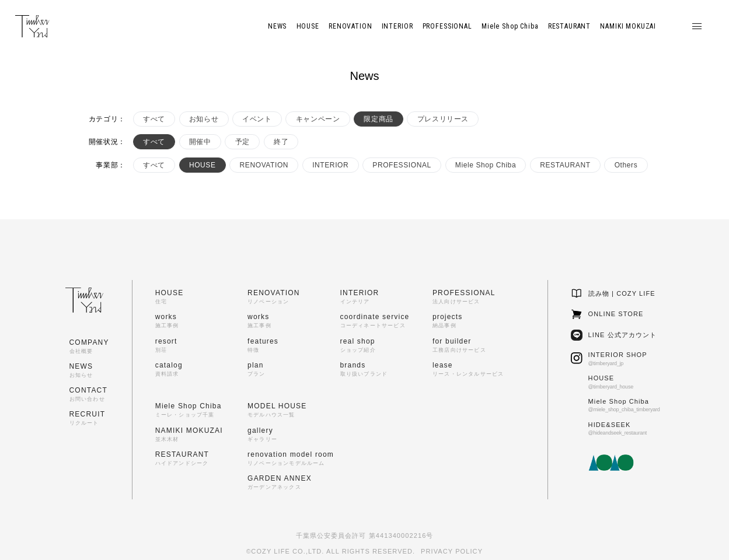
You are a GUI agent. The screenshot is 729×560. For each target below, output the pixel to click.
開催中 (200, 142)
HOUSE (203, 165)
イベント (257, 119)
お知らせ (204, 119)
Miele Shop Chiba (486, 165)
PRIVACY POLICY (452, 551)
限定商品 (378, 119)
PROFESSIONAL (402, 165)
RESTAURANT (565, 165)
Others (626, 165)
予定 (243, 142)
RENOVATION (264, 165)
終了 (281, 142)
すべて (154, 119)
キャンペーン (318, 119)
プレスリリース (443, 119)
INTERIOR (330, 165)
